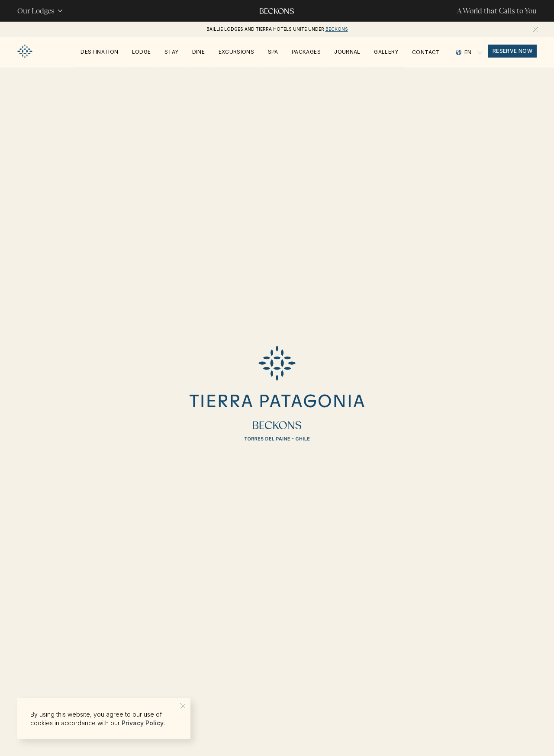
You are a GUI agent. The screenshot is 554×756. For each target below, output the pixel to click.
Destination (99, 52)
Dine (198, 52)
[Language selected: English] (469, 52)
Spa (273, 52)
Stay (171, 52)
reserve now (512, 51)
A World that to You (497, 11)
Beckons (337, 29)
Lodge (142, 52)
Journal (347, 52)
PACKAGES (306, 52)
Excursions (237, 52)
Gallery (386, 52)
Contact (426, 52)
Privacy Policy (143, 723)
